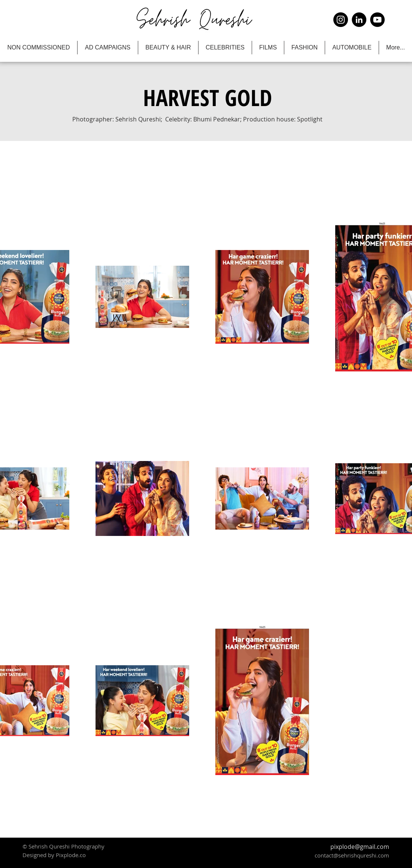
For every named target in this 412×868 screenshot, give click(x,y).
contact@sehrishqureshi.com (352, 855)
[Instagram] (341, 20)
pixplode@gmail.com (360, 847)
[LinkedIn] (359, 20)
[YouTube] (377, 20)
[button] (207, 97)
